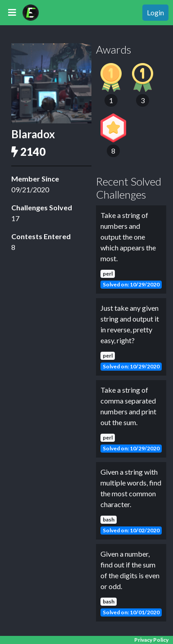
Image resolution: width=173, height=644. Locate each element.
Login (155, 12)
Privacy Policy (151, 640)
